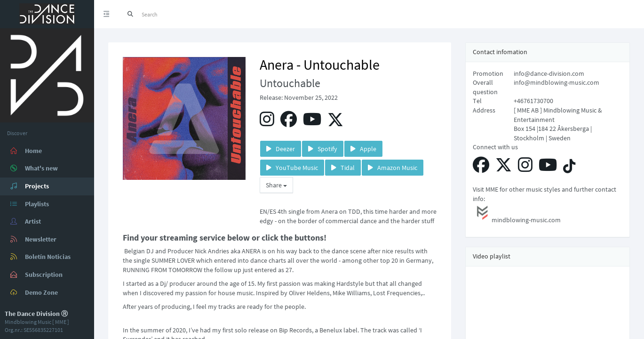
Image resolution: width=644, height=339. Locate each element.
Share (276, 185)
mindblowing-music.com (517, 214)
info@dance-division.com (549, 73)
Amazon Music (393, 168)
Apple (363, 149)
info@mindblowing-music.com (557, 82)
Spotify (323, 149)
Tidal (343, 168)
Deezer (281, 149)
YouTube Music (292, 168)
